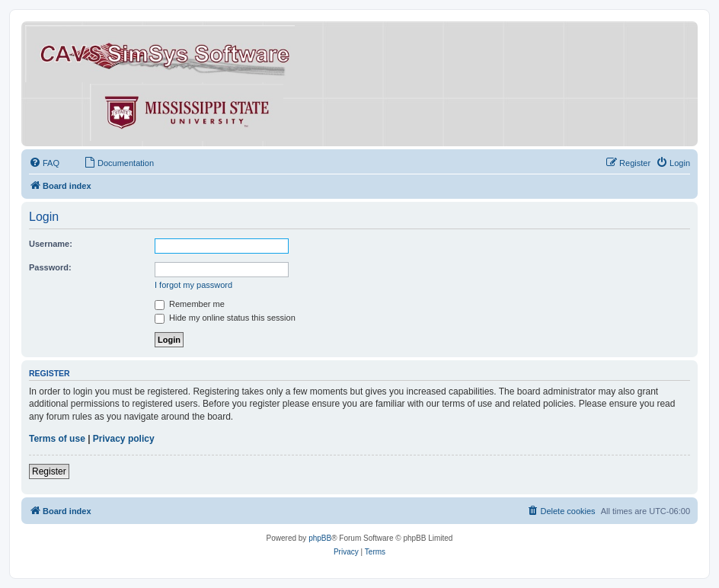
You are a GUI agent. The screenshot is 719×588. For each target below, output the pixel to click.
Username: (51, 244)
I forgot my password (193, 285)
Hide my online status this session (225, 318)
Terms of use (57, 439)
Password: (50, 267)
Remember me (190, 304)
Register (49, 471)
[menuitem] (44, 163)
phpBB (320, 538)
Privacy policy (124, 439)
